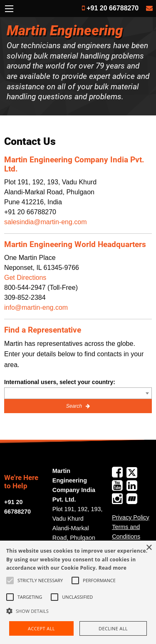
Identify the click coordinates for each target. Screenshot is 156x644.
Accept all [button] (41, 628)
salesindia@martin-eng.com (46, 222)
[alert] (78, 592)
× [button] (149, 548)
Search (75, 406)
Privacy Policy (131, 517)
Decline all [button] (113, 628)
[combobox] (78, 393)
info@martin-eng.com (36, 307)
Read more (113, 568)
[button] (78, 611)
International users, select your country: (60, 382)
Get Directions (25, 278)
